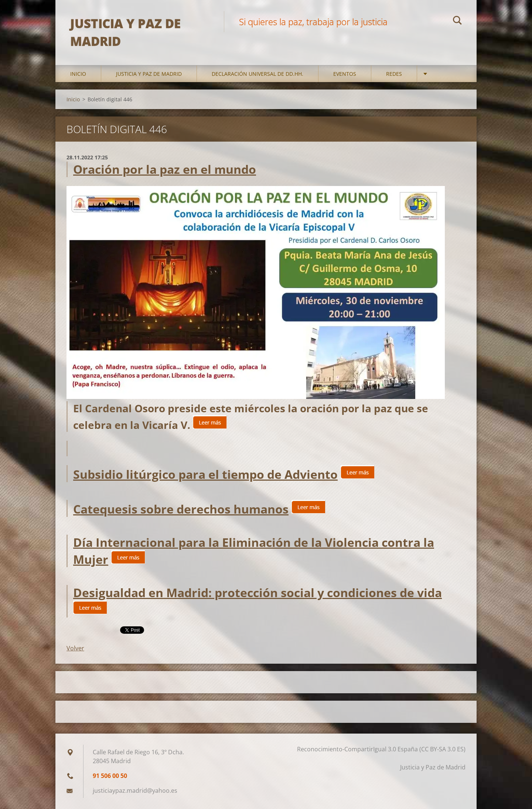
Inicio (78, 74)
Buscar (457, 21)
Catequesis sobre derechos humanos (181, 509)
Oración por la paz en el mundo (165, 169)
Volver (75, 648)
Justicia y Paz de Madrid (149, 74)
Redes (394, 74)
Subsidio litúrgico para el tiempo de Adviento (205, 474)
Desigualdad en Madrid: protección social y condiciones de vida (258, 593)
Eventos (345, 74)
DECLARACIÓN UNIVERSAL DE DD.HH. (258, 74)
